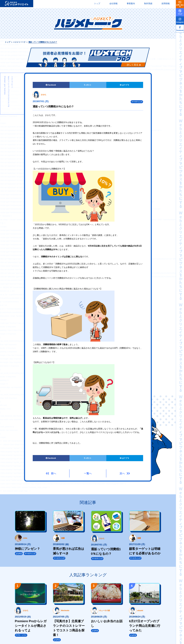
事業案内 (131, 4)
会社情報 (113, 4)
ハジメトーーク (19, 42)
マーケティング (137, 102)
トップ (97, 4)
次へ (122, 473)
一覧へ (88, 473)
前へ (54, 473)
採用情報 (166, 4)
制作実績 (148, 4)
